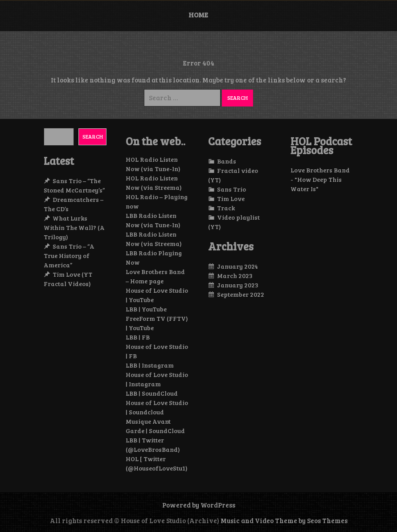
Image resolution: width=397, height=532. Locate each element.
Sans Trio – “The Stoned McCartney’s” (74, 185)
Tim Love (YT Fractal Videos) (68, 279)
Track (226, 208)
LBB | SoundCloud (152, 393)
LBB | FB (138, 337)
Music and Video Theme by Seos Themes (284, 520)
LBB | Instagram (150, 365)
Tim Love (231, 198)
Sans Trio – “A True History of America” (69, 256)
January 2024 (237, 266)
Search (93, 136)
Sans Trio (231, 189)
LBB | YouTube (146, 309)
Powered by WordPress (199, 505)
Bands (227, 161)
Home (198, 15)
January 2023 (238, 285)
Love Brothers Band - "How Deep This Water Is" (320, 179)
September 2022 (241, 294)
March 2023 (235, 276)
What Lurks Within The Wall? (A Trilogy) (74, 227)
